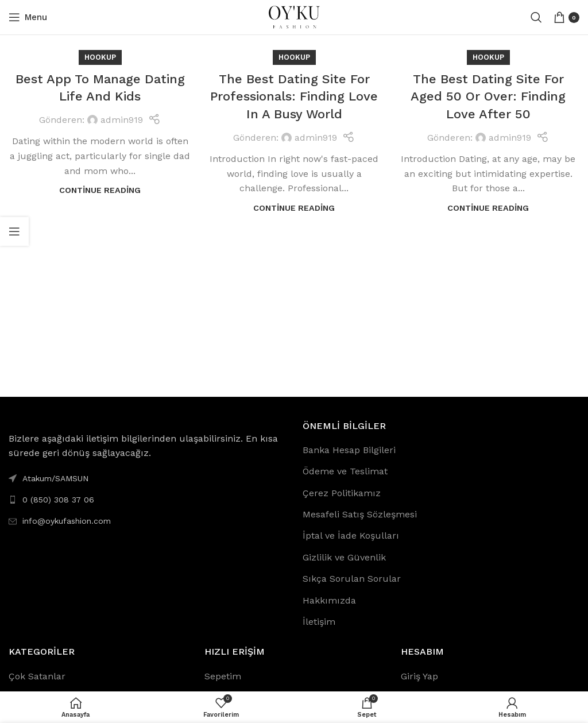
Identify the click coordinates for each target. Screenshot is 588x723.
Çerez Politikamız (342, 493)
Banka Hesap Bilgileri (349, 450)
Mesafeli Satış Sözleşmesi (360, 514)
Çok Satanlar (37, 676)
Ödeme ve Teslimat (345, 471)
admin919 (122, 120)
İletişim (319, 622)
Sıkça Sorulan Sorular (352, 579)
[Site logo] (294, 16)
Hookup (100, 57)
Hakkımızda (329, 600)
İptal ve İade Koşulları (351, 536)
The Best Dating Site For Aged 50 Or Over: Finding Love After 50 (488, 97)
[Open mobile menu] (28, 17)
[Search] (536, 17)
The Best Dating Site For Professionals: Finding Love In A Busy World (294, 97)
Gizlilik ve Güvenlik (344, 557)
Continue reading (100, 190)
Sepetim (223, 676)
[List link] (147, 500)
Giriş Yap (419, 676)
